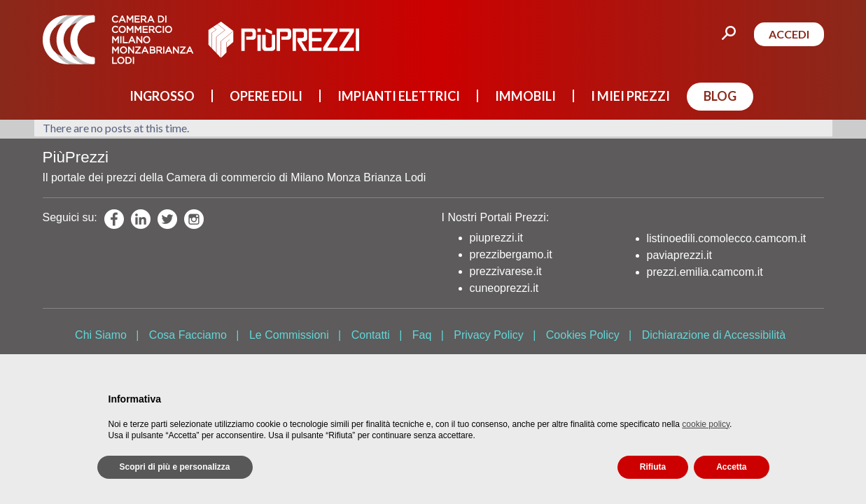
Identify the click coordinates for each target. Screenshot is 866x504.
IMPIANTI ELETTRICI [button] (399, 96)
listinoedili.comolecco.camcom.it (727, 238)
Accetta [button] (731, 467)
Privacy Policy (489, 335)
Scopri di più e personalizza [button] (175, 467)
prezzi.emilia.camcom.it (705, 272)
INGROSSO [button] (162, 96)
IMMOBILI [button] (525, 96)
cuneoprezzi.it (504, 288)
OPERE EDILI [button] (266, 96)
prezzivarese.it (506, 271)
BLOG (720, 96)
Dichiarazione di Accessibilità (714, 335)
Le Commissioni (289, 335)
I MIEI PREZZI (630, 96)
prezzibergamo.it (511, 254)
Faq (422, 335)
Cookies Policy (583, 335)
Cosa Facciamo (188, 335)
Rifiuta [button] (653, 467)
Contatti (371, 335)
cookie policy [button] (706, 424)
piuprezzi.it (496, 238)
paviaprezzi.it (679, 255)
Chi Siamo (101, 335)
